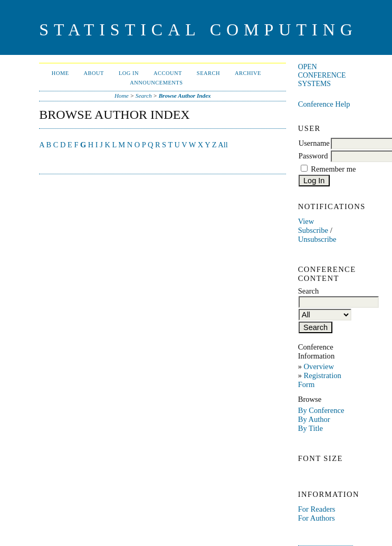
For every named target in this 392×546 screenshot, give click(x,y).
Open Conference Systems (322, 75)
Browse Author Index (185, 96)
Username (314, 143)
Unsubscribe (317, 239)
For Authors (317, 518)
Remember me (333, 169)
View (306, 221)
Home (60, 73)
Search (208, 73)
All (223, 145)
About (94, 73)
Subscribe (313, 230)
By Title (310, 428)
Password (313, 156)
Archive (248, 73)
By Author (314, 419)
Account (168, 73)
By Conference (321, 410)
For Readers (317, 509)
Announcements (156, 83)
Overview (319, 366)
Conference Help (324, 104)
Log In (129, 73)
